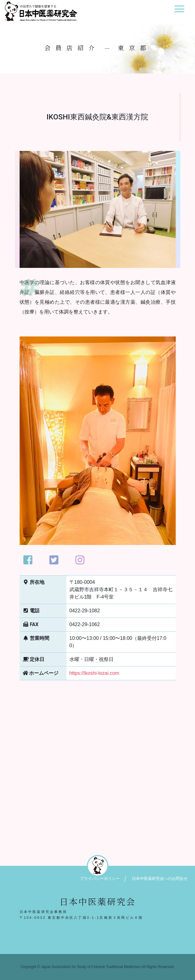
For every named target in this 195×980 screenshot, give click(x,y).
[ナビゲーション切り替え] (179, 11)
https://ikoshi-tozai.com (94, 673)
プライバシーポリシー (100, 879)
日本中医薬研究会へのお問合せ (160, 879)
